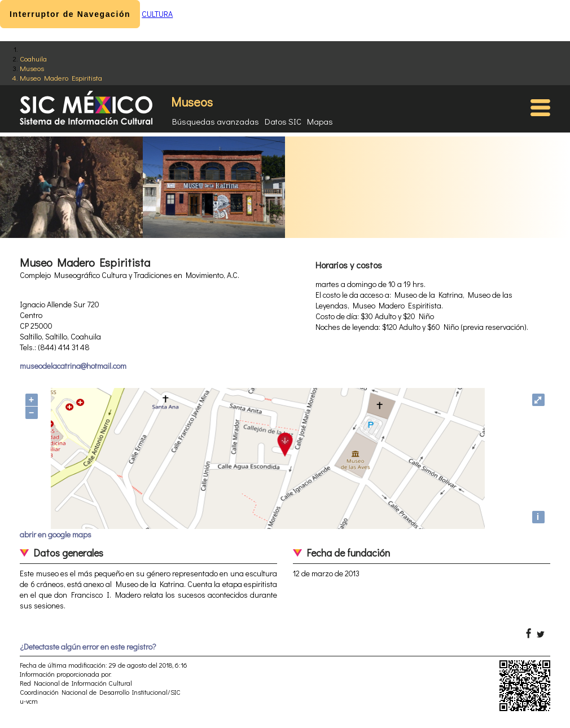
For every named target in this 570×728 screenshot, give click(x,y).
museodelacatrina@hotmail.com (73, 366)
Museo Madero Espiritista (61, 78)
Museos (32, 68)
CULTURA (157, 14)
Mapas (320, 121)
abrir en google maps (56, 534)
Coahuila (33, 58)
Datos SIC (283, 121)
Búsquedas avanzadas (216, 121)
